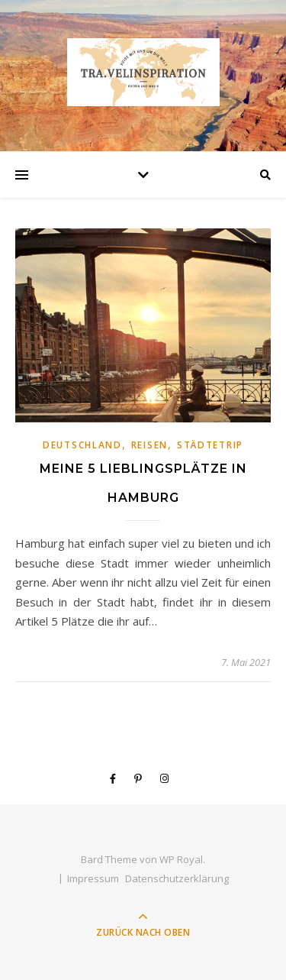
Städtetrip (210, 445)
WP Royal (181, 859)
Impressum (93, 878)
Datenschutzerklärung (177, 878)
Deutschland (82, 445)
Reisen (149, 445)
